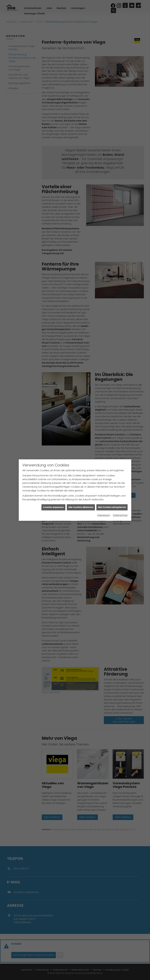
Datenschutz (120, 515)
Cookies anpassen (53, 507)
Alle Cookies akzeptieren (112, 507)
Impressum (104, 515)
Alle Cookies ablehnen (81, 507)
